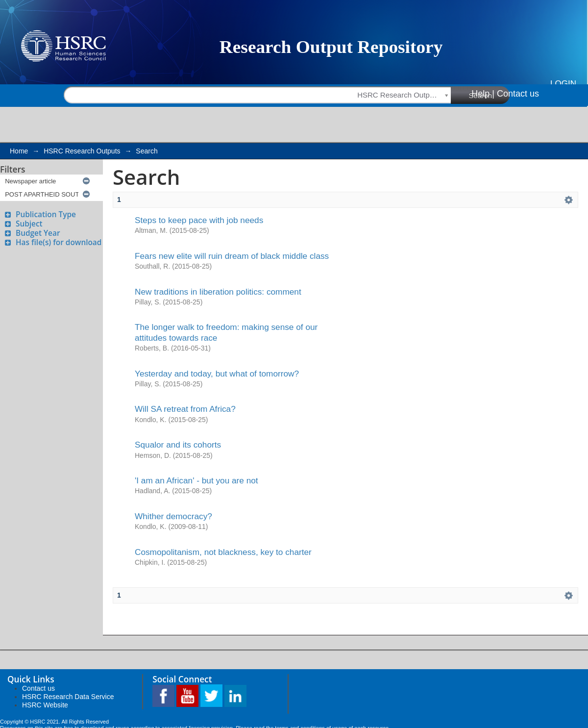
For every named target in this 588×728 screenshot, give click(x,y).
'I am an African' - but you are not (196, 480)
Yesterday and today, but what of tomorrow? (217, 374)
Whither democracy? (173, 516)
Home (19, 151)
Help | (483, 94)
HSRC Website (45, 705)
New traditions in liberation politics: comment (218, 292)
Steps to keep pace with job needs (199, 220)
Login (563, 84)
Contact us (518, 94)
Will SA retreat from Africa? (185, 409)
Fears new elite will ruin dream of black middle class (232, 256)
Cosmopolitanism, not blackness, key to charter (223, 552)
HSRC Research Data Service (68, 697)
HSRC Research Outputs (82, 151)
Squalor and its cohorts (178, 445)
